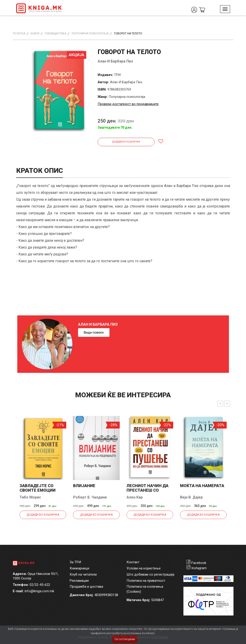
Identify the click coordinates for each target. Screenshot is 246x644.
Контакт (133, 562)
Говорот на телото (128, 34)
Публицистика (56, 34)
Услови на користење (144, 568)
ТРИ (117, 75)
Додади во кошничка (126, 142)
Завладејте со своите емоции (38, 488)
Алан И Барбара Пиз (115, 61)
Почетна (19, 34)
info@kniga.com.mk (39, 591)
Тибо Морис (30, 497)
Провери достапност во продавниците (128, 104)
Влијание (84, 486)
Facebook (199, 563)
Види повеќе (94, 332)
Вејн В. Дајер (191, 497)
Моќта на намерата (202, 486)
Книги (35, 34)
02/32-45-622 (40, 585)
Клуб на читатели (83, 574)
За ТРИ (75, 562)
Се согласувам (125, 639)
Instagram (199, 568)
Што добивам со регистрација (150, 574)
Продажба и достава (86, 587)
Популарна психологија (90, 34)
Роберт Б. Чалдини (90, 497)
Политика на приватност (146, 581)
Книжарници (79, 568)
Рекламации (79, 581)
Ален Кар (135, 497)
